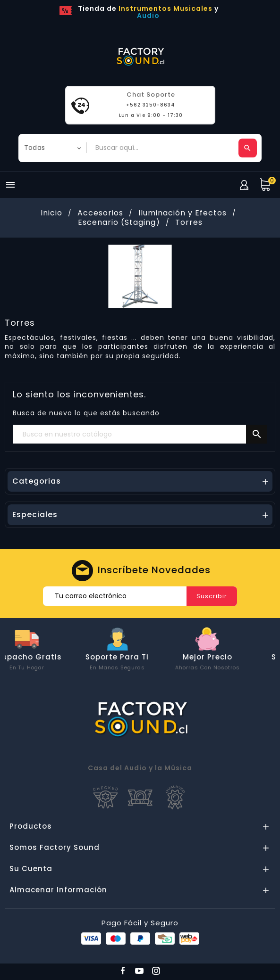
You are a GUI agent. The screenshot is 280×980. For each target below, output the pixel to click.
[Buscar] (140, 435)
